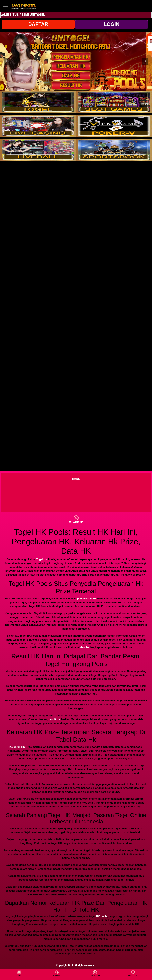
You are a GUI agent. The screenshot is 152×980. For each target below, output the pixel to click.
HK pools (102, 916)
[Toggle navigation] (6, 6)
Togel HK (42, 559)
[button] (7, 61)
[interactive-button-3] (38, 126)
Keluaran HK (17, 747)
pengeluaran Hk (87, 598)
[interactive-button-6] (114, 150)
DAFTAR (38, 24)
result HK (55, 719)
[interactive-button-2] (114, 102)
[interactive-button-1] (38, 102)
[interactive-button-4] (114, 126)
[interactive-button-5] (38, 150)
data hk (85, 647)
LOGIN (112, 24)
